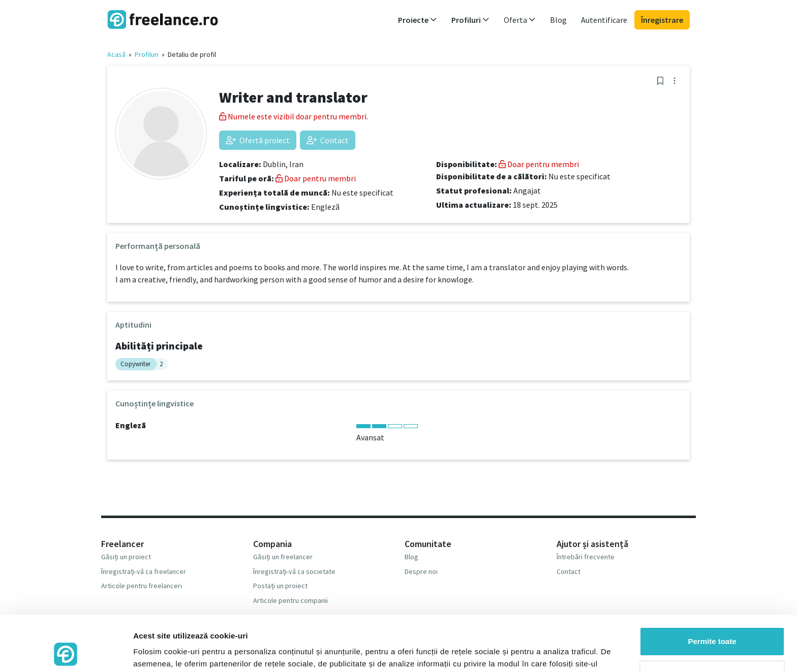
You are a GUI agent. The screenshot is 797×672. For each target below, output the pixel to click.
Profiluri (147, 54)
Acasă (116, 54)
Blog (558, 20)
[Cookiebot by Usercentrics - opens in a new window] (66, 652)
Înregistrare (662, 20)
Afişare (146, 652)
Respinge (712, 622)
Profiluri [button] (470, 20)
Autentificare (604, 20)
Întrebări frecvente (586, 557)
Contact (328, 140)
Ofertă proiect (258, 140)
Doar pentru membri (316, 178)
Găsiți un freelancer (283, 557)
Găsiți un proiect (126, 557)
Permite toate (712, 589)
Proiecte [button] (418, 20)
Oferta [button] (520, 20)
